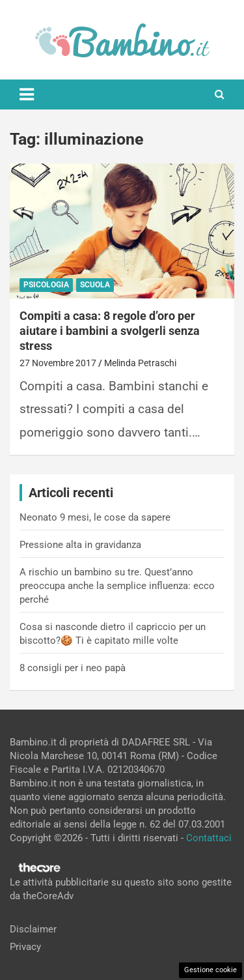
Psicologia (46, 285)
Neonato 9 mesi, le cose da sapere (95, 517)
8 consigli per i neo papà (73, 668)
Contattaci (209, 838)
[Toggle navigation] (27, 94)
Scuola (95, 285)
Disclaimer (33, 929)
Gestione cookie (210, 970)
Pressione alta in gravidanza (80, 545)
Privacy (25, 947)
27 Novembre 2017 (58, 363)
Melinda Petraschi (140, 363)
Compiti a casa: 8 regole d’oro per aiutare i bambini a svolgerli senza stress (110, 331)
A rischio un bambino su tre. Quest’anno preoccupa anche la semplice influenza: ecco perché (117, 586)
